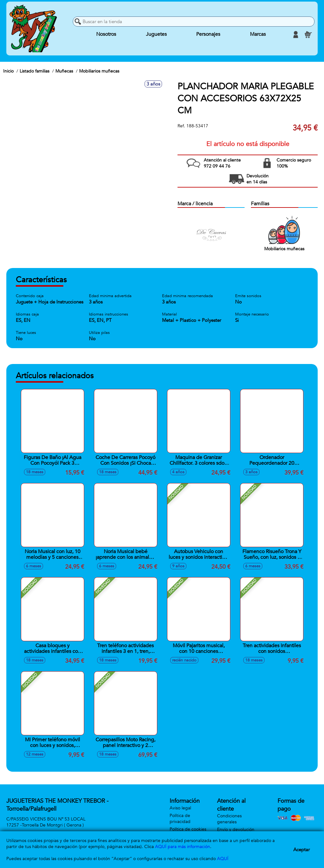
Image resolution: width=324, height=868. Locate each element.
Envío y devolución (236, 830)
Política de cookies (188, 829)
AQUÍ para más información (183, 847)
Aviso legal (180, 808)
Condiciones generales (229, 819)
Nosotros (106, 35)
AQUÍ (223, 859)
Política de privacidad (180, 819)
